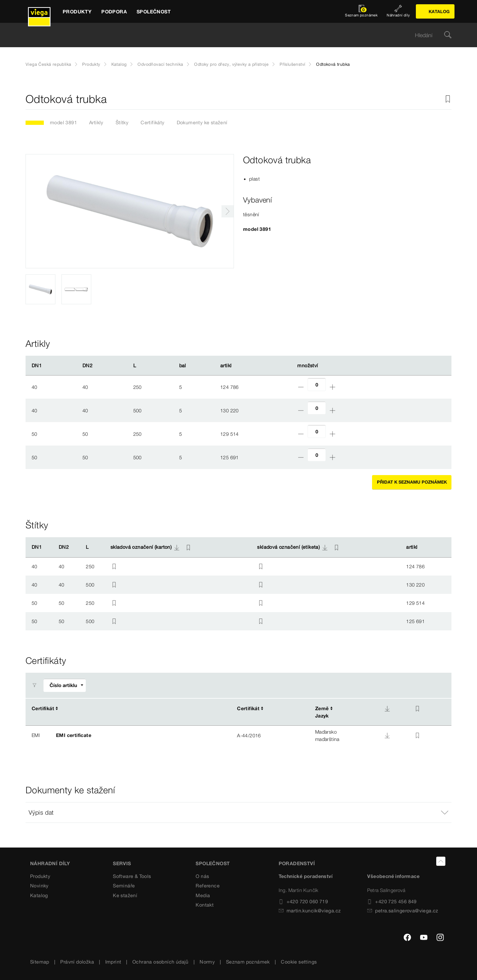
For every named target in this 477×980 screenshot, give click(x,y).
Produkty (91, 64)
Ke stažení (125, 895)
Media (203, 895)
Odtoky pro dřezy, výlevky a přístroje (231, 64)
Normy (207, 962)
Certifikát (43, 708)
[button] (238, 813)
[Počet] (317, 384)
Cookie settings (299, 962)
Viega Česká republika (48, 64)
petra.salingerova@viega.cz (403, 911)
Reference (208, 886)
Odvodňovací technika (160, 64)
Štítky (122, 122)
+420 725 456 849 (392, 901)
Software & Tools (132, 876)
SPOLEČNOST (213, 863)
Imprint (113, 962)
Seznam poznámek (248, 962)
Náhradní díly (50, 863)
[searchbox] (233, 35)
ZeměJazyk (322, 712)
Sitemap (40, 962)
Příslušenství (292, 64)
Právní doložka (77, 962)
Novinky (39, 886)
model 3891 (63, 122)
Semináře (124, 886)
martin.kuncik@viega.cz (310, 911)
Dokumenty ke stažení (202, 122)
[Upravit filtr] (65, 685)
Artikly (96, 122)
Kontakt (205, 905)
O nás (202, 876)
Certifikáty (152, 122)
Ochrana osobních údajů (160, 962)
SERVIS (122, 863)
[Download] (387, 709)
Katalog (119, 64)
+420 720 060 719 (303, 901)
